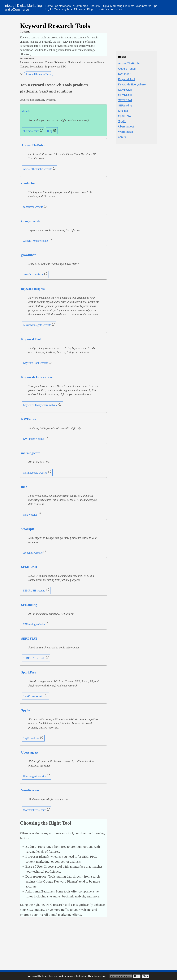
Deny (137, 976)
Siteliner (123, 111)
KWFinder (29, 419)
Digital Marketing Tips (59, 9)
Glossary (79, 9)
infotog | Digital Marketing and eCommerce (23, 8)
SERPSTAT (29, 638)
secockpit (28, 529)
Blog (90, 9)
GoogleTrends (31, 221)
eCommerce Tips (147, 6)
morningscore (31, 453)
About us (117, 9)
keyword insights (33, 289)
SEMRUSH (29, 567)
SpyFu (26, 710)
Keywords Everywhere (37, 377)
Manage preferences (121, 976)
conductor (28, 183)
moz (24, 487)
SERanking (29, 605)
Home (49, 6)
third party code (56, 976)
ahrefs (25, 111)
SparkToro (29, 672)
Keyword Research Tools (38, 74)
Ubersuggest (30, 752)
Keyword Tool (31, 339)
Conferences (63, 6)
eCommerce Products (86, 6)
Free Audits (102, 9)
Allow (145, 976)
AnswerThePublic (34, 145)
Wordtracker (30, 790)
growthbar (28, 255)
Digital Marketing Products (118, 6)
